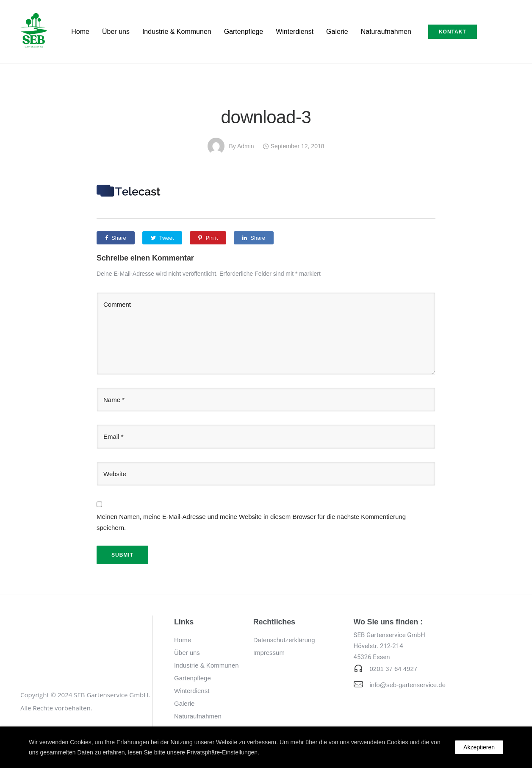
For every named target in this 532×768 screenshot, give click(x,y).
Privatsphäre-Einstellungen (222, 752)
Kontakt (453, 32)
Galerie (337, 32)
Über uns (116, 32)
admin (246, 146)
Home (80, 32)
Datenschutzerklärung (284, 640)
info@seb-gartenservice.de (408, 685)
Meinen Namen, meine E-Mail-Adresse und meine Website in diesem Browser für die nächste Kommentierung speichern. (251, 522)
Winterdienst (295, 32)
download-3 (266, 117)
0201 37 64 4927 (394, 669)
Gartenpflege (244, 32)
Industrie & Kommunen (177, 32)
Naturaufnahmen (386, 32)
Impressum (269, 653)
